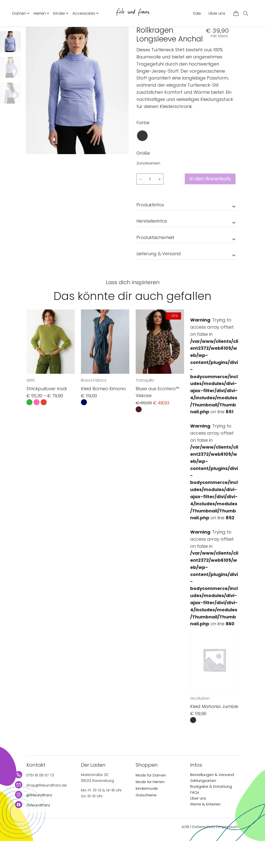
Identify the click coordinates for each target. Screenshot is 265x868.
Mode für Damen (151, 802)
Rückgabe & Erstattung (211, 814)
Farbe (143, 150)
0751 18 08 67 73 (40, 802)
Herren (40, 13)
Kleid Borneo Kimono (103, 416)
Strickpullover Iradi (47, 416)
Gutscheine (146, 822)
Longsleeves (176, 36)
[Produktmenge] (150, 206)
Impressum (228, 854)
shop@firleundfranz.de (46, 812)
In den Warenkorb (208, 206)
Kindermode (147, 816)
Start (140, 36)
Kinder (59, 13)
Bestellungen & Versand (212, 802)
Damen (19, 13)
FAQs (195, 820)
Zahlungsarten (203, 808)
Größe (143, 180)
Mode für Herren (150, 809)
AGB (185, 854)
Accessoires (84, 13)
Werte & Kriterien (205, 831)
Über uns (217, 13)
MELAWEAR (148, 46)
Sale (197, 13)
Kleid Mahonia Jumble (214, 734)
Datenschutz (204, 854)
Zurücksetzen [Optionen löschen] (148, 190)
